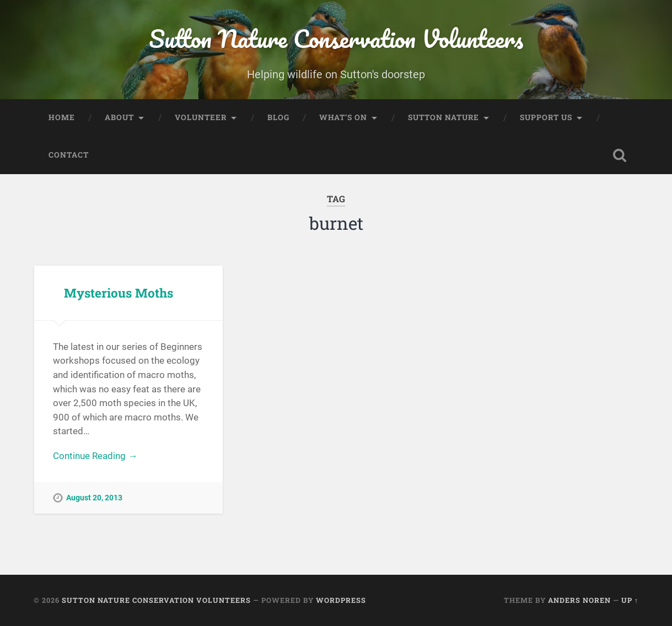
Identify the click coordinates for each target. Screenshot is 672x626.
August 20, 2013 (94, 498)
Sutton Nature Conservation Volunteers (336, 38)
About (119, 117)
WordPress (341, 600)
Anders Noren (579, 600)
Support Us (546, 117)
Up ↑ (630, 600)
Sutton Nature (443, 117)
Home (62, 117)
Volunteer (201, 117)
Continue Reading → (95, 456)
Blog (278, 117)
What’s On (343, 117)
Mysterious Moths (119, 293)
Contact (69, 155)
